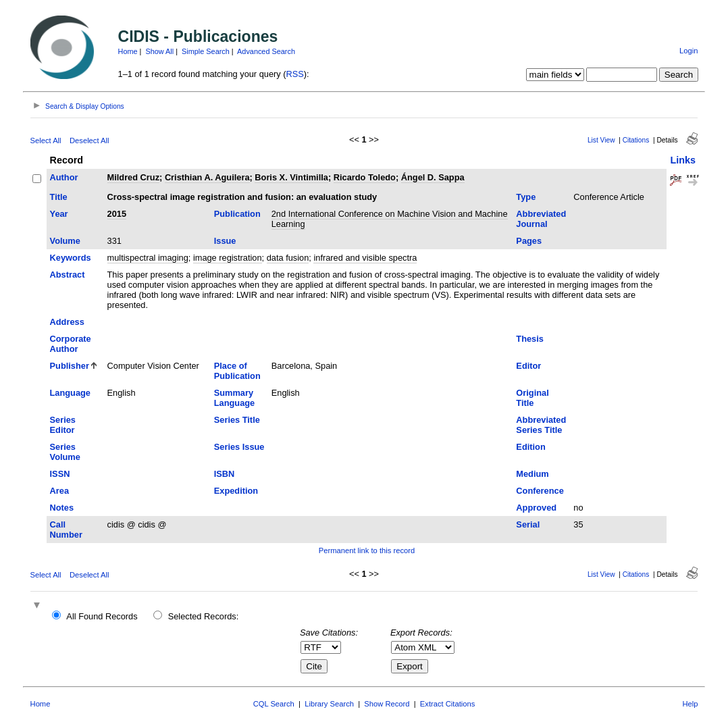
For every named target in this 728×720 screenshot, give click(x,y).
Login (688, 51)
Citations (636, 140)
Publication (237, 214)
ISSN (60, 474)
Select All (46, 140)
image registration (228, 258)
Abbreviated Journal (541, 219)
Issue (225, 241)
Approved (536, 508)
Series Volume (65, 452)
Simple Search (206, 51)
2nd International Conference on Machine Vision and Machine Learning (390, 219)
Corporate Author (71, 344)
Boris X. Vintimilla (291, 177)
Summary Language (234, 398)
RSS (295, 74)
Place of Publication (237, 371)
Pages (529, 241)
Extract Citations (447, 704)
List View (601, 140)
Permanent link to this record (367, 550)
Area (59, 491)
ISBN (225, 474)
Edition (530, 447)
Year (59, 214)
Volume (65, 241)
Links (683, 160)
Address (67, 322)
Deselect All (89, 140)
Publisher (70, 366)
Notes (62, 508)
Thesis (530, 339)
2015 (117, 214)
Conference (540, 491)
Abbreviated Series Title (541, 425)
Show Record (387, 704)
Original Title (532, 398)
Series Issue (239, 447)
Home (128, 51)
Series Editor (63, 425)
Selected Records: (204, 616)
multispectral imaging (148, 258)
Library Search (329, 704)
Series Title (237, 420)
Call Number (66, 530)
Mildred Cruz (134, 177)
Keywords (71, 258)
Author (64, 177)
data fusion (288, 258)
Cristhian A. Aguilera (207, 177)
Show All (159, 51)
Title (59, 197)
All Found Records (102, 616)
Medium (532, 474)
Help (690, 704)
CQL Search (274, 704)
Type (526, 197)
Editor (528, 366)
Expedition (236, 491)
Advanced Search (266, 51)
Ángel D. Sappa (433, 177)
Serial (528, 524)
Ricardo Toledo (365, 177)
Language (70, 393)
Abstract (68, 275)
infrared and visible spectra (365, 258)
